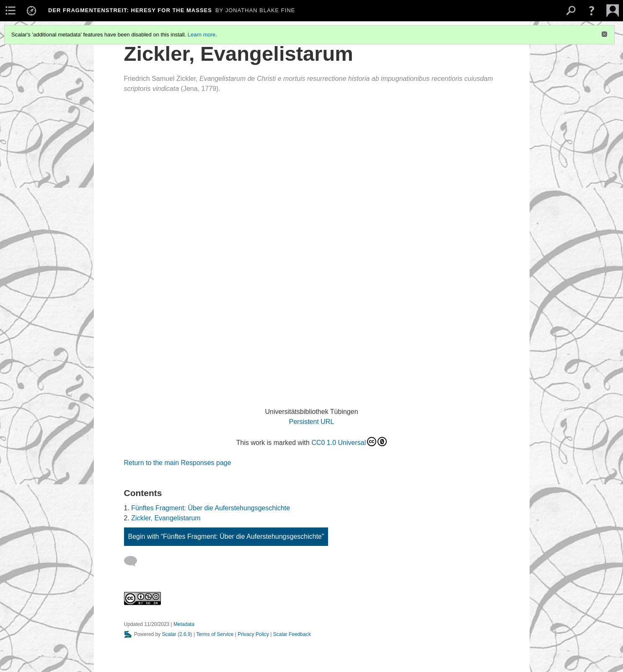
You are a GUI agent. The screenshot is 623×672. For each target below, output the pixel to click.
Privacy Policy (253, 634)
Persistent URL (312, 422)
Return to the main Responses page (178, 463)
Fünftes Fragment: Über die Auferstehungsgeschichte (211, 508)
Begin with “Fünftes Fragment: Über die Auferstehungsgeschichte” (226, 536)
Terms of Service (215, 634)
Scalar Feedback (292, 634)
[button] (592, 10)
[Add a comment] (134, 561)
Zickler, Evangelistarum (166, 518)
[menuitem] (10, 10)
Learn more (202, 35)
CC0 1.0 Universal (349, 442)
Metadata (184, 624)
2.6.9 (185, 634)
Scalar (169, 634)
